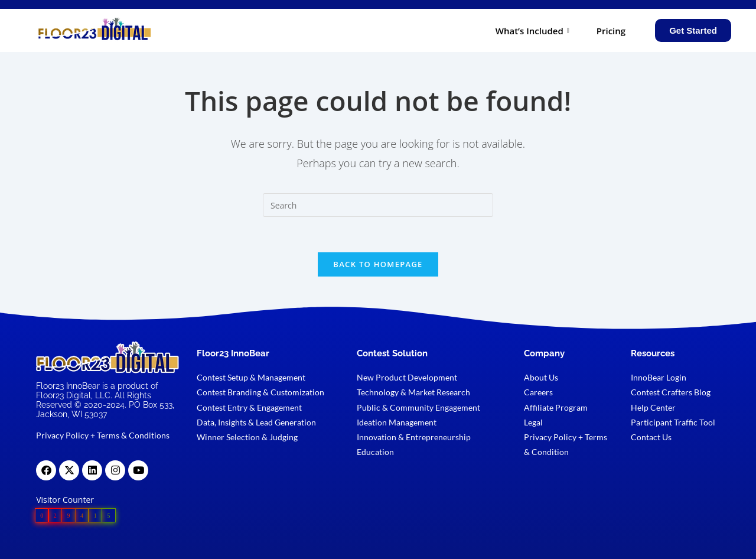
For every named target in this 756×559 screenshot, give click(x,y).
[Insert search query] (378, 205)
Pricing (611, 31)
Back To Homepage (378, 264)
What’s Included (532, 31)
